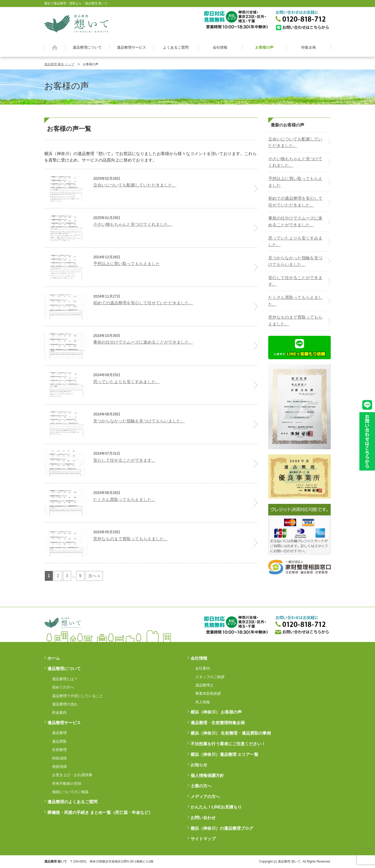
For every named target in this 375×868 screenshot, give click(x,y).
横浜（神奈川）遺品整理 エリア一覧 (224, 754)
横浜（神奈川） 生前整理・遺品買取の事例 (231, 733)
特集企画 (309, 47)
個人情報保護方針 (207, 776)
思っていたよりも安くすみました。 (295, 242)
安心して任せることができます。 (295, 281)
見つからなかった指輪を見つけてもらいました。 (295, 261)
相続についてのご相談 (70, 792)
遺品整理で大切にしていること (78, 696)
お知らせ (199, 765)
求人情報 (203, 702)
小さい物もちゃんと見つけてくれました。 (295, 162)
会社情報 (220, 47)
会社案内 (203, 668)
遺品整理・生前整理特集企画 (218, 723)
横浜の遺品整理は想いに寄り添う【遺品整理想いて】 (76, 23)
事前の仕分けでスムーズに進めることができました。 (295, 221)
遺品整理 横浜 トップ (59, 64)
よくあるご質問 (176, 47)
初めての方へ (63, 687)
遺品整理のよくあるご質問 (72, 802)
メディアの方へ (205, 797)
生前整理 (59, 750)
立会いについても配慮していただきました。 (295, 142)
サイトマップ (203, 839)
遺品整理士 (204, 685)
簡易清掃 (59, 767)
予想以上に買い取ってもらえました (295, 182)
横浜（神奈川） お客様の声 (216, 712)
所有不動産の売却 (67, 783)
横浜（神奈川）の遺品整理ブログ (222, 828)
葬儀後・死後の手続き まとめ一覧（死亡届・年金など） (100, 812)
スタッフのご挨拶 (210, 677)
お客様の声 (264, 47)
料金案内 (59, 712)
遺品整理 (59, 733)
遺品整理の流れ (65, 704)
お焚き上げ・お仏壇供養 (72, 775)
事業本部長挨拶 (208, 693)
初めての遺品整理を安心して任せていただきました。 (295, 202)
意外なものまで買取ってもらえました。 (295, 321)
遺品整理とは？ (65, 679)
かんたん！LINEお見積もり (216, 807)
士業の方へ (201, 786)
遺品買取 (59, 741)
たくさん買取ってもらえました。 (295, 301)
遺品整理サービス (132, 47)
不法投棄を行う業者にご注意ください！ (228, 744)
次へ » (94, 576)
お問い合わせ (203, 818)
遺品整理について (87, 47)
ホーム (55, 48)
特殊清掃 (59, 758)
